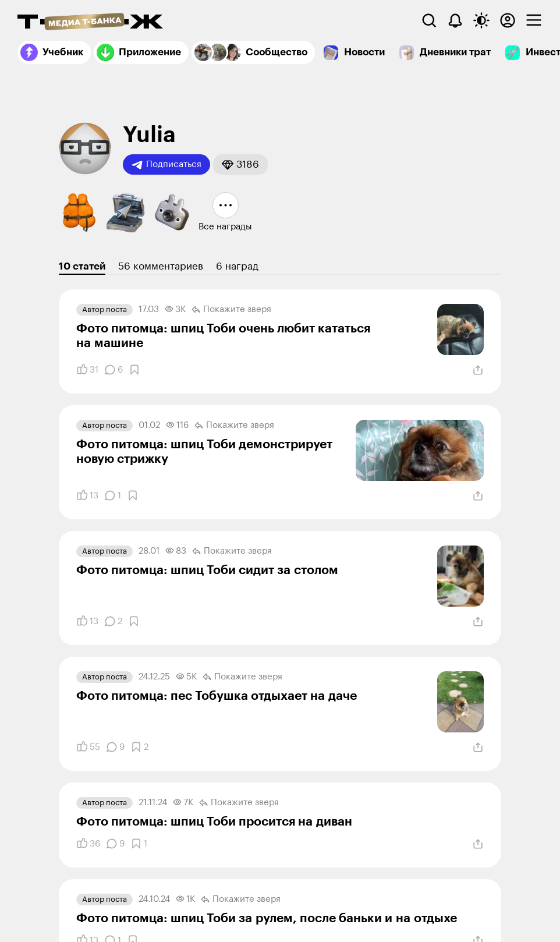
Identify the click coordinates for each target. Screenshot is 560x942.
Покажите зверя (231, 310)
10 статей (82, 266)
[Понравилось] (87, 370)
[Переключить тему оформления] (481, 20)
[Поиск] (429, 20)
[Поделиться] (478, 370)
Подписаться (166, 165)
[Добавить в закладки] (134, 370)
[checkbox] (534, 20)
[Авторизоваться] (508, 20)
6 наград (237, 266)
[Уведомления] (455, 20)
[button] (240, 164)
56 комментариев (161, 266)
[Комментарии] (114, 370)
